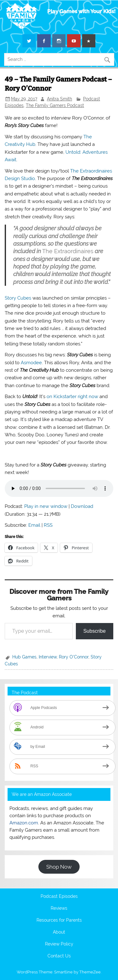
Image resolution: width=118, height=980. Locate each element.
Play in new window (46, 506)
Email (34, 525)
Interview (48, 657)
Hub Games (24, 657)
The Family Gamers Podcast (55, 105)
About (59, 932)
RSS (48, 525)
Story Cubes (18, 298)
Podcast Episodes (59, 897)
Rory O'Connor (74, 657)
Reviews (59, 908)
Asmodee (31, 363)
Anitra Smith (59, 99)
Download (82, 506)
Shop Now (59, 867)
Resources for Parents (59, 920)
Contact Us (59, 956)
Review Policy (59, 944)
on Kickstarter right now (72, 397)
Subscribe (95, 631)
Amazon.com (24, 823)
